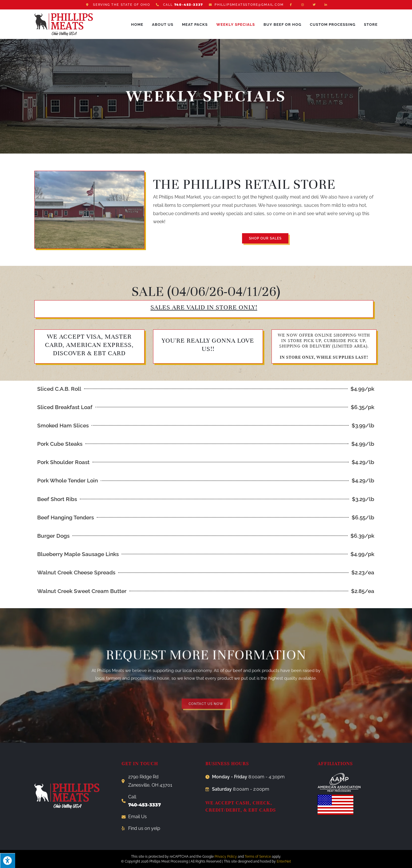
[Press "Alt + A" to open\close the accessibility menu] (8, 861)
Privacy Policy (226, 857)
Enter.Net (284, 861)
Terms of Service (258, 857)
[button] (265, 238)
